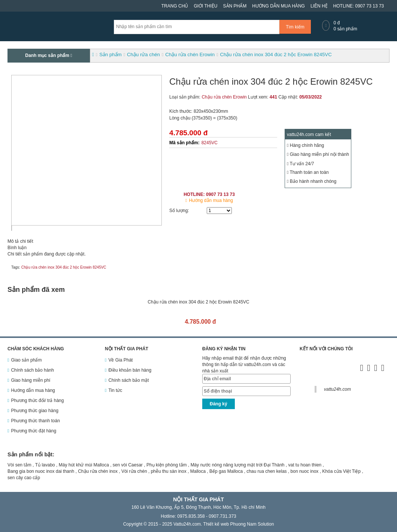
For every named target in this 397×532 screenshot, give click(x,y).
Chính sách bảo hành (32, 370)
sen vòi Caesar (128, 465)
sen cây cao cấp (24, 478)
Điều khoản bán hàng (130, 370)
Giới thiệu (205, 6)
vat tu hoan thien (305, 465)
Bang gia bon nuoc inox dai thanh (41, 471)
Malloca (198, 471)
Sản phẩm (235, 6)
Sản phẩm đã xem (36, 290)
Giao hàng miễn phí (31, 380)
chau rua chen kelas (266, 471)
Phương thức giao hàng (34, 411)
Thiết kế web (216, 524)
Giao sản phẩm (26, 360)
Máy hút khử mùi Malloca (84, 465)
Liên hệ (319, 6)
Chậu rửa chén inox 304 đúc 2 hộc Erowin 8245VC (64, 267)
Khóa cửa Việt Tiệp (341, 471)
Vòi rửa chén (134, 471)
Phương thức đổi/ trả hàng (37, 400)
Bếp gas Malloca (226, 471)
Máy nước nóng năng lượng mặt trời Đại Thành (238, 465)
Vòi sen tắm (19, 465)
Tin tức (115, 390)
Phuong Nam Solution (252, 524)
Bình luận (17, 248)
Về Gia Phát (120, 360)
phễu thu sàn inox (169, 471)
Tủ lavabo (45, 465)
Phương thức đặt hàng (34, 431)
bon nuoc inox (305, 471)
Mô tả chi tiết (20, 241)
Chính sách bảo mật (128, 380)
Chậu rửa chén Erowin (224, 97)
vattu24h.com (337, 389)
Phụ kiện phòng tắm (167, 465)
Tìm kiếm (295, 27)
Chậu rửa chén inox (98, 471)
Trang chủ (175, 6)
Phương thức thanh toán (35, 421)
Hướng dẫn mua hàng (278, 6)
